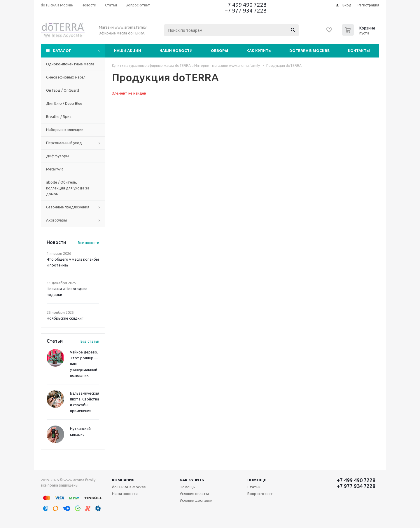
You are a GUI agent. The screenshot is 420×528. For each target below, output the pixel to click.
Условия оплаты (194, 494)
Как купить (259, 50)
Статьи (254, 487)
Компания (123, 480)
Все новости (89, 243)
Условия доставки (196, 500)
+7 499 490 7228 (246, 5)
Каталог (62, 50)
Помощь (257, 480)
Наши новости (176, 50)
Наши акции (128, 50)
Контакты (359, 50)
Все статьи (90, 341)
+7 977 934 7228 (246, 11)
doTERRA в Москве (309, 50)
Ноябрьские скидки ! (65, 318)
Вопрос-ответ (260, 494)
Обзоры (219, 50)
